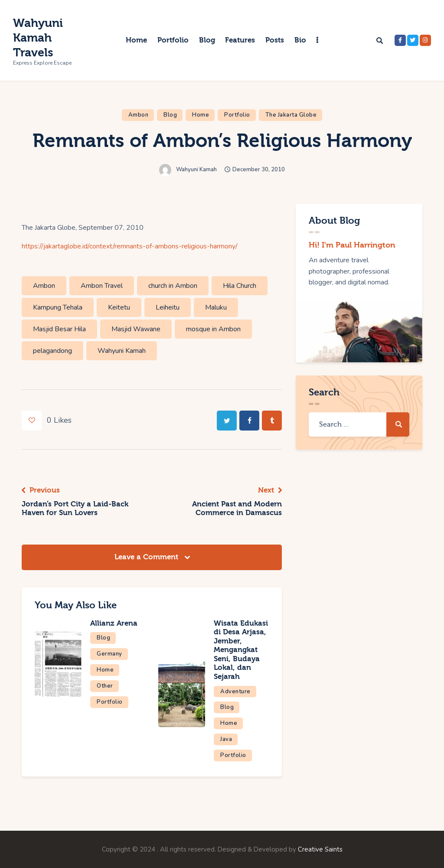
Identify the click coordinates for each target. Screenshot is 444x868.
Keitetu (119, 307)
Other (105, 686)
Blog (170, 115)
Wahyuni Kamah (122, 351)
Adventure (235, 692)
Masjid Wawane (136, 329)
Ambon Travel (102, 286)
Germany (109, 654)
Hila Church (240, 286)
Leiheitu (168, 307)
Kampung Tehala (58, 307)
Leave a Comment (147, 557)
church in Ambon (173, 286)
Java (226, 739)
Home (201, 115)
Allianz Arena (114, 623)
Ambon (139, 115)
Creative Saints (320, 849)
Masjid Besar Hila (59, 329)
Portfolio (237, 115)
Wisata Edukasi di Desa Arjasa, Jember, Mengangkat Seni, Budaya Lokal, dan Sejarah (241, 650)
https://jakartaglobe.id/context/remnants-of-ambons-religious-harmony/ (130, 246)
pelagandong (52, 351)
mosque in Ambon (213, 329)
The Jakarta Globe (291, 115)
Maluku (216, 307)
